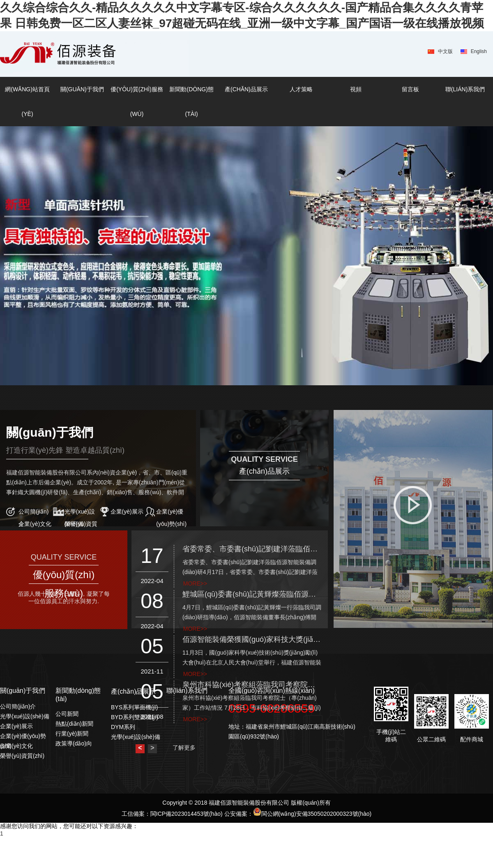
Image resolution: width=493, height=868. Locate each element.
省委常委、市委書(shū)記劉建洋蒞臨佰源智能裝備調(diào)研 (252, 549)
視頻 (356, 89)
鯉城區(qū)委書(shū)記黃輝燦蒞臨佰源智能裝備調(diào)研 (252, 594)
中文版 (445, 51)
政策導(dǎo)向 (74, 743)
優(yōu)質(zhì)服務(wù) (137, 102)
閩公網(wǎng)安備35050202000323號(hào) (312, 814)
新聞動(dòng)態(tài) (191, 102)
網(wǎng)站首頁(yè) (27, 102)
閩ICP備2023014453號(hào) (187, 814)
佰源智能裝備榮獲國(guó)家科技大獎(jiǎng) (252, 639)
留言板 (410, 89)
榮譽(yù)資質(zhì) (81, 525)
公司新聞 (67, 714)
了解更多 (184, 748)
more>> (195, 583)
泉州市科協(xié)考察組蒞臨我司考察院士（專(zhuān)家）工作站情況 (252, 685)
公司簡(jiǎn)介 (33, 513)
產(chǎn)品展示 (246, 89)
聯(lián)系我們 (465, 89)
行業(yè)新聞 (72, 734)
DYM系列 (123, 727)
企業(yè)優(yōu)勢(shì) (171, 513)
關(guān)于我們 (82, 89)
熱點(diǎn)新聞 (74, 724)
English (479, 51)
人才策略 (301, 89)
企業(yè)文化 (35, 524)
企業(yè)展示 (127, 512)
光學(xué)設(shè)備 (80, 513)
